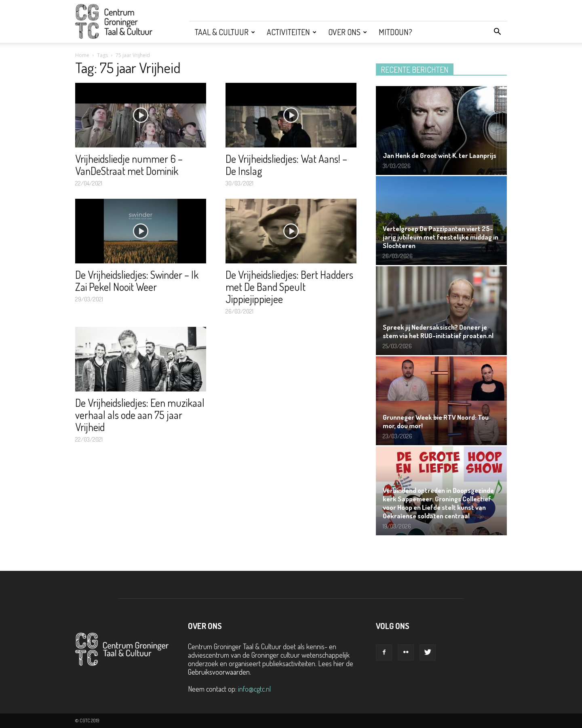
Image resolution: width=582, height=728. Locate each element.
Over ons (348, 32)
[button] (497, 32)
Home (82, 55)
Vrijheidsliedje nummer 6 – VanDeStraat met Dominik (129, 165)
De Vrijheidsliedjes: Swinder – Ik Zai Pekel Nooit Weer (137, 281)
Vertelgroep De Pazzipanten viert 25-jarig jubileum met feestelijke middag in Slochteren (441, 237)
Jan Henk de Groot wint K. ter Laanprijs (440, 155)
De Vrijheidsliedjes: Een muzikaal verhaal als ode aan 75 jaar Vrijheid (140, 415)
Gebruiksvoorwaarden (219, 672)
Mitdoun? (395, 32)
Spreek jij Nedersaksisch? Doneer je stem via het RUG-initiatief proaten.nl (438, 331)
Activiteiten (292, 32)
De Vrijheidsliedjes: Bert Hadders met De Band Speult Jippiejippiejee (289, 287)
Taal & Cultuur (225, 32)
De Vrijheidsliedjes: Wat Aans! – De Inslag (286, 165)
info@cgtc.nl (254, 689)
